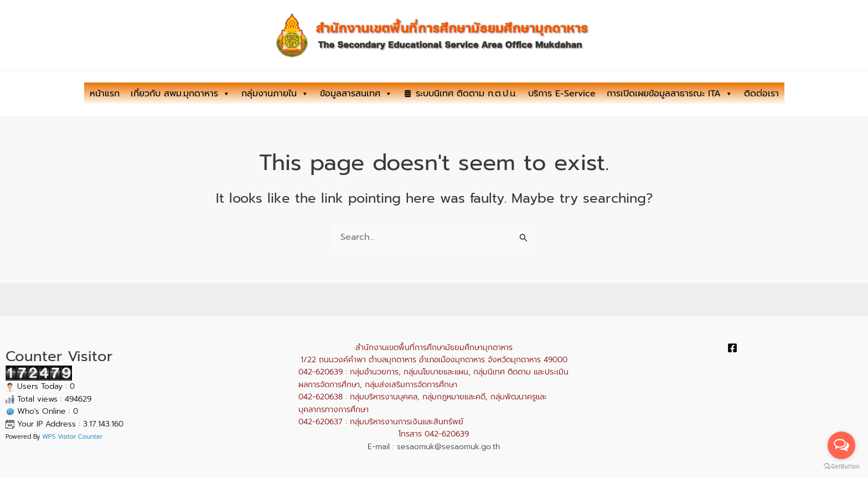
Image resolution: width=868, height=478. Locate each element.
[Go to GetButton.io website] (841, 467)
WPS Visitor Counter (72, 437)
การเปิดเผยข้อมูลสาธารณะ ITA (670, 94)
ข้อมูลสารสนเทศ (356, 94)
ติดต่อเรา (761, 94)
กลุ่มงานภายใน (275, 94)
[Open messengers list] (841, 445)
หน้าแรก (105, 94)
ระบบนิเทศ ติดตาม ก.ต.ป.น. (466, 94)
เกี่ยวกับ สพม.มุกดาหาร (180, 94)
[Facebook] (732, 348)
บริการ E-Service (562, 94)
